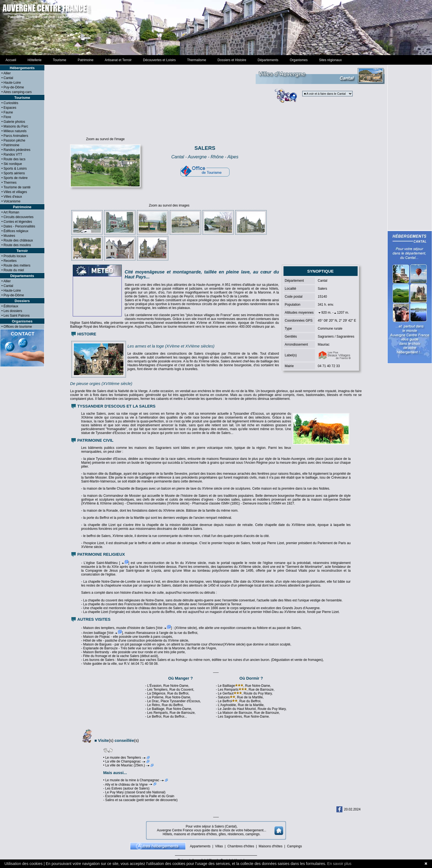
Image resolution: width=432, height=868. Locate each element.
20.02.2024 (352, 809)
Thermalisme (196, 60)
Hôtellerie (34, 60)
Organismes (299, 60)
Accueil (11, 60)
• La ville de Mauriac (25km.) (128, 765)
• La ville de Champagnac (126, 761)
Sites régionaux (330, 60)
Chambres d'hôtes (241, 846)
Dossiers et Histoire (232, 60)
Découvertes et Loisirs (159, 60)
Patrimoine (86, 60)
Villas (219, 846)
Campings (295, 846)
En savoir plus (339, 864)
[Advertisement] (216, 28)
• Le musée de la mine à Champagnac (135, 780)
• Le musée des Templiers (126, 758)
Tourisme (60, 60)
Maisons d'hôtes (271, 846)
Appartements (200, 846)
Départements (268, 60)
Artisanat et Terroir (118, 60)
